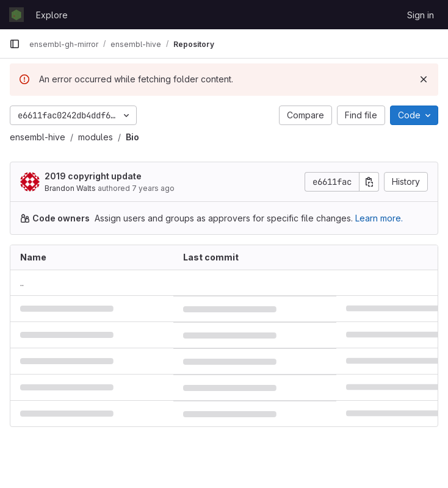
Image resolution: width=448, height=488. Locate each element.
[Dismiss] (424, 79)
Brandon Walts (70, 188)
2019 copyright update (93, 176)
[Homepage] (16, 15)
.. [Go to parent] (22, 283)
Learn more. (379, 218)
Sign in (421, 15)
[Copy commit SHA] (369, 182)
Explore (52, 15)
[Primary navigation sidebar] (15, 44)
